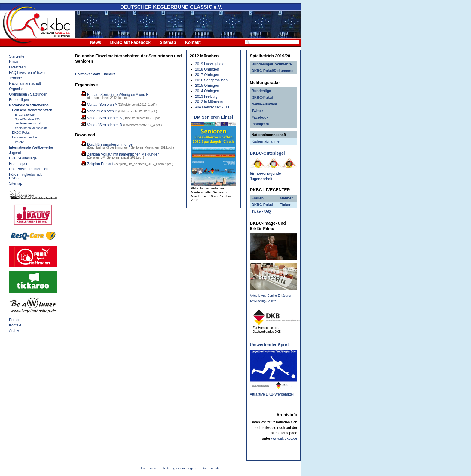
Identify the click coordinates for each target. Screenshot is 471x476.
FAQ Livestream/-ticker (27, 73)
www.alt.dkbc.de (284, 438)
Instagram (260, 124)
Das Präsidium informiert (29, 169)
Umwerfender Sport (269, 345)
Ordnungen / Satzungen (28, 94)
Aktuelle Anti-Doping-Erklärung (270, 296)
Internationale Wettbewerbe (31, 147)
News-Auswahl (264, 104)
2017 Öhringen (207, 75)
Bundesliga (261, 91)
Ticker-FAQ (261, 211)
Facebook (260, 117)
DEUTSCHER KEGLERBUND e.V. (171, 7)
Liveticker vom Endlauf (95, 74)
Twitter (257, 111)
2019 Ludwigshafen (211, 64)
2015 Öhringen (207, 86)
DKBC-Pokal (21, 132)
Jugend (15, 153)
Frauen (258, 198)
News (96, 42)
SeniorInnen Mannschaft (31, 128)
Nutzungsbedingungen (179, 468)
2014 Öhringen (207, 91)
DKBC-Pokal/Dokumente (272, 71)
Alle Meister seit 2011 (212, 107)
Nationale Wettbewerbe (29, 105)
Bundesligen (19, 100)
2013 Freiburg (206, 96)
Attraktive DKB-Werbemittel (272, 394)
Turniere (18, 142)
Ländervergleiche (24, 137)
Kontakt (193, 42)
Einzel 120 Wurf (25, 115)
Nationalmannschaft (25, 83)
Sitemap (168, 42)
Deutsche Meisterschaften (32, 110)
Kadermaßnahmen (266, 141)
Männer (286, 198)
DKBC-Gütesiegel (23, 158)
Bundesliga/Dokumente (272, 64)
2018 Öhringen (207, 69)
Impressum (149, 468)
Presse (15, 320)
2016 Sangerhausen (211, 80)
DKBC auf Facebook (131, 42)
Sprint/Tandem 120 (27, 119)
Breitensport (19, 164)
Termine (15, 78)
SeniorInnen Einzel (28, 123)
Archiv (14, 331)
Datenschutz (211, 468)
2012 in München (209, 102)
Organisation (19, 89)
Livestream (18, 67)
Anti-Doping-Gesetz (263, 301)
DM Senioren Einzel (214, 117)
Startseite (17, 56)
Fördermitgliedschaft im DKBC (28, 176)
